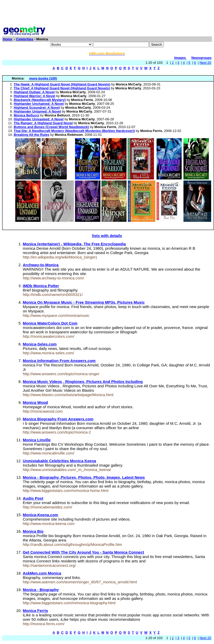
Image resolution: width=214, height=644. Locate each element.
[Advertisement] (107, 14)
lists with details (107, 236)
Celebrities (25, 39)
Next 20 (205, 63)
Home (8, 39)
